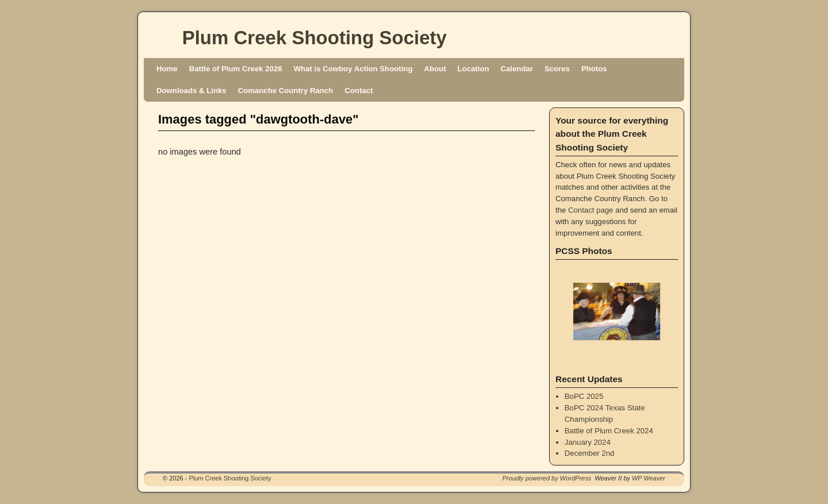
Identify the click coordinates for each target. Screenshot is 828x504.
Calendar (517, 69)
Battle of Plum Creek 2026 (236, 69)
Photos (594, 69)
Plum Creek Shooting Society (315, 38)
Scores (557, 69)
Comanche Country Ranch (286, 91)
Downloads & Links (191, 91)
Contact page (591, 210)
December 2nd (590, 453)
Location (474, 69)
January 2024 (588, 442)
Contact (359, 91)
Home (167, 69)
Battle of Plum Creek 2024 (609, 431)
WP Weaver (649, 478)
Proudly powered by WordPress (547, 478)
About (435, 69)
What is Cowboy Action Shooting (353, 69)
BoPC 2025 (584, 396)
